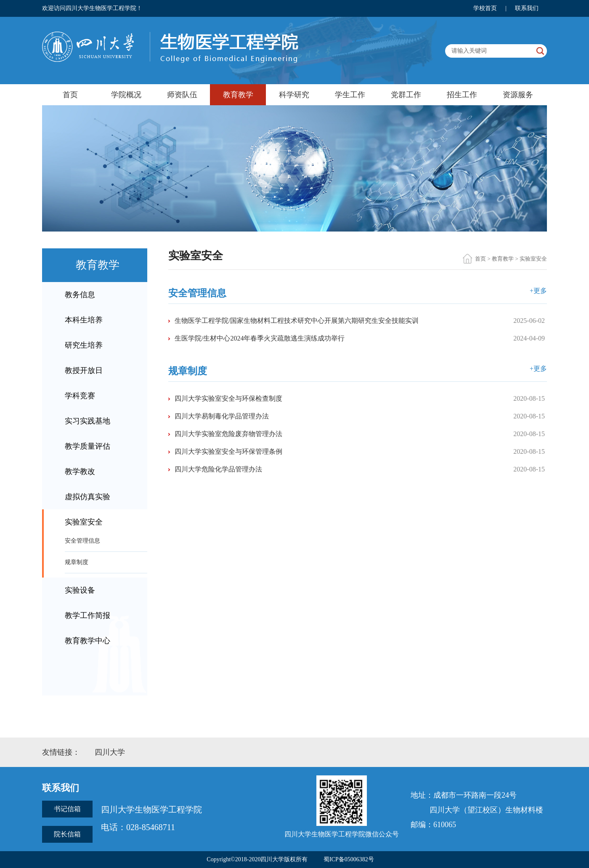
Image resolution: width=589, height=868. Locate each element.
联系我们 (527, 8)
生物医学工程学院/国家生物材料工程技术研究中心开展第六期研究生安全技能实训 (297, 321)
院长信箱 (67, 834)
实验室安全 (84, 522)
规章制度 (77, 562)
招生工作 (462, 95)
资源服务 (518, 95)
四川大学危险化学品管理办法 (218, 469)
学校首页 (485, 8)
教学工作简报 (88, 615)
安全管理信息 (82, 541)
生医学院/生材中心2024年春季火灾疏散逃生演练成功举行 (260, 338)
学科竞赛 (80, 396)
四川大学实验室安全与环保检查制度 (228, 398)
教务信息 (80, 295)
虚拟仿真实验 (88, 497)
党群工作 (406, 95)
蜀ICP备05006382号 (349, 859)
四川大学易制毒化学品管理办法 (222, 416)
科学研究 (294, 95)
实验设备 (80, 590)
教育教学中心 (88, 641)
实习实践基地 (88, 421)
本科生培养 (84, 320)
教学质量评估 (88, 446)
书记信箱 (67, 809)
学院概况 (126, 95)
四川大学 (110, 752)
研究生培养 (84, 345)
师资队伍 (182, 95)
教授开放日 (84, 370)
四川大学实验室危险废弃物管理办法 (228, 434)
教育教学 (238, 95)
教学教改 (80, 471)
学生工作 (350, 95)
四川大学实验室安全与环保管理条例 (228, 451)
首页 (70, 95)
